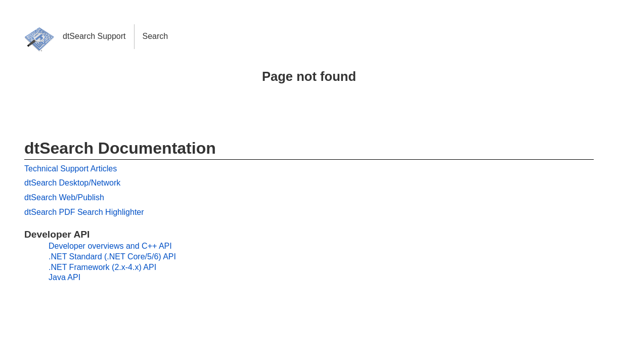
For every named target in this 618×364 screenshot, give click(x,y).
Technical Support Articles (71, 169)
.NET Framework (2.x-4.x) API (102, 267)
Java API (64, 277)
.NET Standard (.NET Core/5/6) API (112, 257)
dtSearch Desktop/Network (72, 183)
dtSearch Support (94, 36)
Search (156, 36)
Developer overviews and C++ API (110, 246)
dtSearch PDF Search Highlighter (84, 212)
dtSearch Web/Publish (64, 197)
